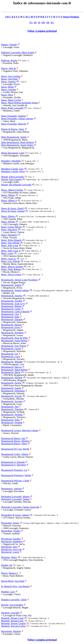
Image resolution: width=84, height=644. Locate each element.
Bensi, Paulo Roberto (11, 269)
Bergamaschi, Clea (10, 314)
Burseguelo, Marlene (11, 631)
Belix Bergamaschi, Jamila (14, 137)
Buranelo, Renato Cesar (12, 618)
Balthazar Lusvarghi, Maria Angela (18, 52)
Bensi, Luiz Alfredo (11, 261)
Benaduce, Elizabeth (11, 161)
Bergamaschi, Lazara (11, 349)
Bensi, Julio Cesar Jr (11, 251)
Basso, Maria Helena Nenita (20, 103)
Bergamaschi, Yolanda (12, 423)
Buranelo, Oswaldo (10, 613)
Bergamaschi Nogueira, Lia (14, 470)
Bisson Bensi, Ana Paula (13, 581)
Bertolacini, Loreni (10, 552)
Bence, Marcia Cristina (12, 190)
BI (39, 23)
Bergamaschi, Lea (10, 354)
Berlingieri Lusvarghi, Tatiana (15, 499)
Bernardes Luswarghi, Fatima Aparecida (20, 507)
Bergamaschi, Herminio (12, 333)
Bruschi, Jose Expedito (12, 605)
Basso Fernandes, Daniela (13, 116)
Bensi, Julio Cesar (10, 245)
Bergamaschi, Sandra (11, 388)
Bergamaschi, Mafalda (12, 362)
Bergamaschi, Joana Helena (14, 341)
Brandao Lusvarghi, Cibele (14, 600)
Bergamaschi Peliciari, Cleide (15, 481)
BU (52, 23)
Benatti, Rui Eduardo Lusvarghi (16, 185)
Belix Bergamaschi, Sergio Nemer (17, 145)
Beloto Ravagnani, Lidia (13, 153)
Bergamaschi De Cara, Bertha (15, 449)
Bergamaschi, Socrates (12, 401)
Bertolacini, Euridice (11, 539)
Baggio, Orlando (9, 45)
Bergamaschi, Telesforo (12, 409)
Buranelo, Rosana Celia (12, 621)
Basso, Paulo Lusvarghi (12, 108)
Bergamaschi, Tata (10, 407)
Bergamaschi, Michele (12, 378)
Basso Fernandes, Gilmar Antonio (17, 119)
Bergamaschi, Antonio (12, 296)
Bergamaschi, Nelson (11, 383)
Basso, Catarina (9, 89)
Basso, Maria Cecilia (11, 100)
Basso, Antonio (8, 82)
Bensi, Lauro (7, 253)
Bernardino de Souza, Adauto (15, 515)
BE (35, 23)
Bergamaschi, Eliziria (11, 325)
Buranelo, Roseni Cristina (13, 623)
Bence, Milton (8, 195)
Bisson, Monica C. (10, 573)
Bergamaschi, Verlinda (12, 415)
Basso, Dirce (7, 95)
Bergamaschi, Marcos (11, 367)
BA (31, 23)
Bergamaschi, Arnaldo (12, 301)
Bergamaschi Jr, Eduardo (13, 462)
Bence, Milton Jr (9, 200)
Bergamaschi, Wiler (11, 420)
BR (48, 23)
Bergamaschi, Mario (11, 372)
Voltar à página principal (42, 31)
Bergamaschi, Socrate (11, 396)
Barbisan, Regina (9, 60)
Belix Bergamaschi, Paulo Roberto (18, 142)
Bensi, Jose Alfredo (10, 243)
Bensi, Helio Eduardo (11, 240)
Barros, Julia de (9, 68)
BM (43, 23)
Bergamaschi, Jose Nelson (14, 346)
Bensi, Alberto (8, 216)
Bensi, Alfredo (8, 222)
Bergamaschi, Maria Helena (14, 370)
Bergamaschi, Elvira (11, 327)
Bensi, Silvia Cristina (11, 275)
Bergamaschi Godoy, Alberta (15, 454)
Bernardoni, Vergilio (11, 531)
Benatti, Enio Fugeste (11, 179)
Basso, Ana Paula (9, 79)
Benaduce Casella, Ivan (12, 169)
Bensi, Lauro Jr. (9, 259)
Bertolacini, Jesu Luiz (11, 549)
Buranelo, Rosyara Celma (13, 626)
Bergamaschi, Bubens (11, 306)
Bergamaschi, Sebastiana (13, 391)
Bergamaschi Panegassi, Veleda (16, 475)
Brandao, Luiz (8, 592)
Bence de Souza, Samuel (13, 211)
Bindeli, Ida (7, 565)
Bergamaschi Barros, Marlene (15, 441)
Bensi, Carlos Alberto (11, 227)
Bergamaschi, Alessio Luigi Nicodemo (19, 280)
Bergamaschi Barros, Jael (13, 438)
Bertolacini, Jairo (9, 547)
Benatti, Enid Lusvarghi (12, 177)
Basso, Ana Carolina (11, 76)
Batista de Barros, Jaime (13, 129)
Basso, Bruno (8, 87)
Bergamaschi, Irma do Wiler (15, 338)
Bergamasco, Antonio (11, 489)
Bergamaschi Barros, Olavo (14, 444)
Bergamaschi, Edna (10, 317)
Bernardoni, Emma (10, 523)
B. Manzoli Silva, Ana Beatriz (15, 586)
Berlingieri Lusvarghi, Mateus (15, 497)
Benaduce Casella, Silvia (13, 171)
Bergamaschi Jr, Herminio (13, 465)
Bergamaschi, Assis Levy (13, 304)
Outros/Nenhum (71, 17)
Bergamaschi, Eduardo (12, 319)
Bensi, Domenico (9, 235)
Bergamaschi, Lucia (11, 356)
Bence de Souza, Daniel (12, 208)
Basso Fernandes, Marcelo (14, 124)
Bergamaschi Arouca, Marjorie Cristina (20, 430)
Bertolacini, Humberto (12, 541)
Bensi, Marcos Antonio (12, 267)
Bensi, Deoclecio (9, 230)
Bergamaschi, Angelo (11, 285)
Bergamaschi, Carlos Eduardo (15, 312)
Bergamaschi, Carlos (11, 309)
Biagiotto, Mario (9, 557)
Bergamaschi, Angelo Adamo (15, 290)
